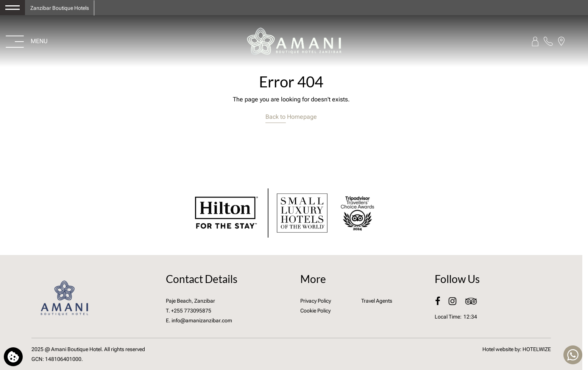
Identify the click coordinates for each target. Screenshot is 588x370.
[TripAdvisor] (471, 301)
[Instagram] (453, 301)
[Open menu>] (27, 41)
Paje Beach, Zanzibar (190, 301)
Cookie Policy (315, 311)
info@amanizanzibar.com (202, 320)
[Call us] (548, 41)
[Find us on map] (561, 41)
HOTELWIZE (537, 349)
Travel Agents (377, 301)
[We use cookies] (13, 357)
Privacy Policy (316, 301)
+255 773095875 (191, 311)
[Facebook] (438, 301)
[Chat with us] (573, 355)
